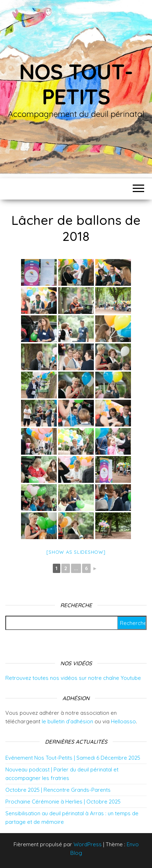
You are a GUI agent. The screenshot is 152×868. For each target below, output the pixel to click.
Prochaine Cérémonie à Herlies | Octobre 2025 (63, 802)
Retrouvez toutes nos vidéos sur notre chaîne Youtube (73, 678)
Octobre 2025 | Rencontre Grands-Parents (58, 790)
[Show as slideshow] (76, 552)
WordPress (88, 844)
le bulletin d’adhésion (67, 721)
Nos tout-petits (76, 84)
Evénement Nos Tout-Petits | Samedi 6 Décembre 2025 (73, 758)
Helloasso (123, 721)
